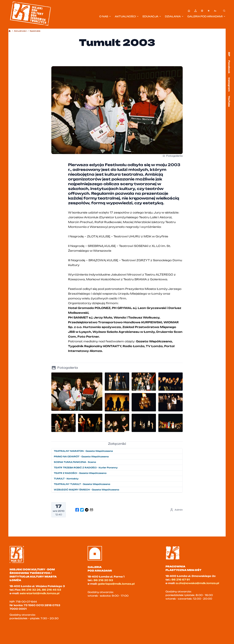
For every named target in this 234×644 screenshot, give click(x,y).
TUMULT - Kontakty (66, 479)
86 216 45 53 (51, 590)
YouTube (229, 101)
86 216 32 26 (31, 590)
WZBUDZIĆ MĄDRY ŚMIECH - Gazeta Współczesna (86, 490)
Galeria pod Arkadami (206, 16)
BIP (229, 54)
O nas (105, 16)
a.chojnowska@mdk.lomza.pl (197, 583)
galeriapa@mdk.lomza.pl (116, 584)
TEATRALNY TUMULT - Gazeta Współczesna (82, 484)
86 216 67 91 (181, 580)
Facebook (229, 67)
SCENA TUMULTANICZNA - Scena (75, 462)
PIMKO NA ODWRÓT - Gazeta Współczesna (81, 456)
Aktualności (127, 16)
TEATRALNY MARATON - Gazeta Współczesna (83, 451)
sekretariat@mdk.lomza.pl (40, 593)
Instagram (229, 85)
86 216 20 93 (103, 580)
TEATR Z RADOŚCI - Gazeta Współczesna (80, 473)
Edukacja (152, 16)
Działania (174, 16)
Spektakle (35, 31)
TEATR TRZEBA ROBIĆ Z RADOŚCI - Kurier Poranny (86, 468)
